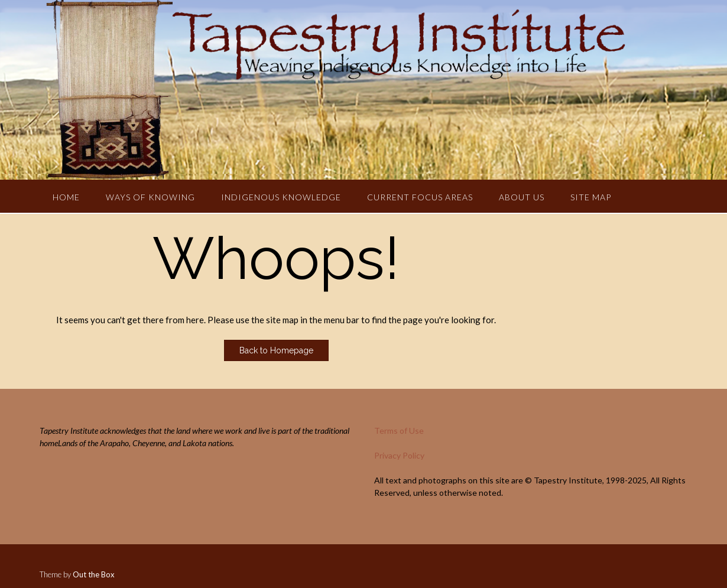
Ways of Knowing (150, 197)
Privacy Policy (399, 455)
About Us (522, 197)
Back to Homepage (276, 350)
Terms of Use (399, 431)
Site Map (591, 197)
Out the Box (94, 574)
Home (66, 197)
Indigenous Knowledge (281, 197)
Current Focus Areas (420, 197)
